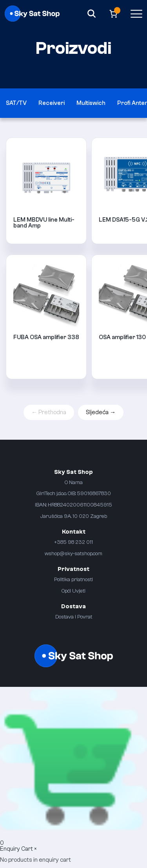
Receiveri (52, 103)
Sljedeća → (101, 412)
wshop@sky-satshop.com (73, 553)
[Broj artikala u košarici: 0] (113, 14)
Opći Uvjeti (73, 591)
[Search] (92, 14)
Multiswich (91, 103)
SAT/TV (16, 103)
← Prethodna (49, 412)
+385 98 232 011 (73, 542)
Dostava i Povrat (74, 617)
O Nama (74, 482)
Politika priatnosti (73, 579)
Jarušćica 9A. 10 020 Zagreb (74, 516)
